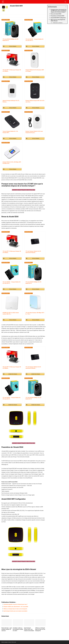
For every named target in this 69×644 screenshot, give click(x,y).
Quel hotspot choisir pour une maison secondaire (15, 611)
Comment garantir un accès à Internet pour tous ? (15, 604)
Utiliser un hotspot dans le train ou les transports (15, 609)
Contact (10, 642)
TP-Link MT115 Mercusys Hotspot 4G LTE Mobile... (12, 71)
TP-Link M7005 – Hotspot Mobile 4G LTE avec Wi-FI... (34, 40)
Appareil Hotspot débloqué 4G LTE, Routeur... (11, 101)
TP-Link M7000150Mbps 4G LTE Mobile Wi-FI (10, 40)
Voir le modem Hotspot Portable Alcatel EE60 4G (24, 190)
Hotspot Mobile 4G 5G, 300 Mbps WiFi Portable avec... (12, 163)
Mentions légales (5, 642)
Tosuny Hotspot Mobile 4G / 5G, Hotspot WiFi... (10, 132)
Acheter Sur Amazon (13, 374)
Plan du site (14, 642)
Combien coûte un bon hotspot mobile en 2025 (18, 629)
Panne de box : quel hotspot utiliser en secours (7, 629)
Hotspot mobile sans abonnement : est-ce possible (16, 607)
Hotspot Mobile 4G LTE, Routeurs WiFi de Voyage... (35, 71)
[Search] (65, 2)
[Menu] (3, 2)
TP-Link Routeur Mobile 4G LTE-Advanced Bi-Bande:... (33, 252)
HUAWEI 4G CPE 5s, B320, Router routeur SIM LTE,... (11, 313)
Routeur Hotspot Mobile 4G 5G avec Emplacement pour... (34, 132)
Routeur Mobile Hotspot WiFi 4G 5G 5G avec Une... (35, 101)
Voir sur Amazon (13, 46)
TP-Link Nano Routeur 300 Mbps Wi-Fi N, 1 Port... (35, 313)
